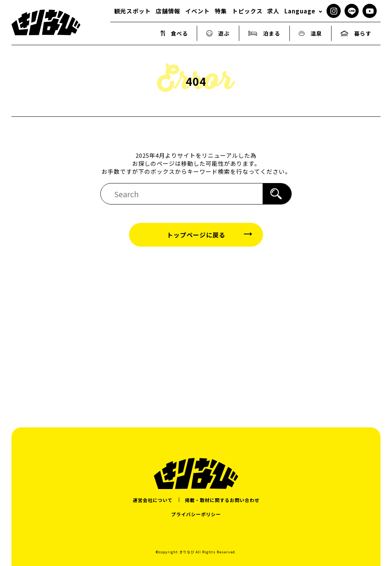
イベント (198, 11)
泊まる (264, 33)
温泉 (310, 33)
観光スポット (132, 11)
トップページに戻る (196, 235)
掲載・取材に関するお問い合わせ (222, 500)
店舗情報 (168, 11)
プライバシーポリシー (196, 514)
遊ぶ (218, 33)
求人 (273, 11)
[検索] (277, 194)
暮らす (356, 33)
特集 (221, 11)
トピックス (247, 11)
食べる (174, 33)
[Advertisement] (196, 328)
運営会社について (153, 500)
